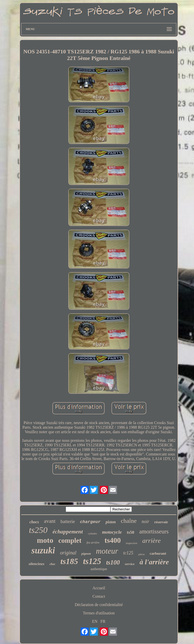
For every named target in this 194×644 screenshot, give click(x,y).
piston (111, 522)
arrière (151, 541)
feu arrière (93, 543)
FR (103, 621)
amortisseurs (154, 532)
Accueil (99, 588)
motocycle (112, 532)
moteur (107, 551)
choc (52, 564)
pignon (86, 554)
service (130, 564)
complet (70, 541)
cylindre (92, 533)
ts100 (113, 562)
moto (45, 540)
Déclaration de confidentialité (99, 605)
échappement (68, 532)
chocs (34, 522)
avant (50, 521)
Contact (99, 596)
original (68, 553)
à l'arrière (154, 562)
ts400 (113, 540)
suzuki (43, 550)
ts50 (130, 532)
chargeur (90, 522)
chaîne (129, 521)
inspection (131, 543)
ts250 (38, 530)
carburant (158, 553)
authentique (99, 569)
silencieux (37, 564)
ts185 (69, 561)
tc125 (128, 553)
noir (145, 522)
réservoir (161, 522)
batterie (68, 521)
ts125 (92, 561)
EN (95, 621)
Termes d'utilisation (99, 613)
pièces (142, 554)
